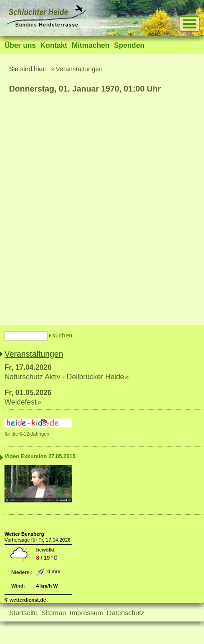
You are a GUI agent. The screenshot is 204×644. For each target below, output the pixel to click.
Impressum (86, 613)
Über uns (20, 45)
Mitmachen (91, 45)
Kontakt (54, 45)
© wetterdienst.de (25, 600)
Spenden (129, 45)
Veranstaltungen (79, 69)
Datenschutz (126, 613)
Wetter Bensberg (24, 534)
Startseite (23, 613)
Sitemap (53, 613)
